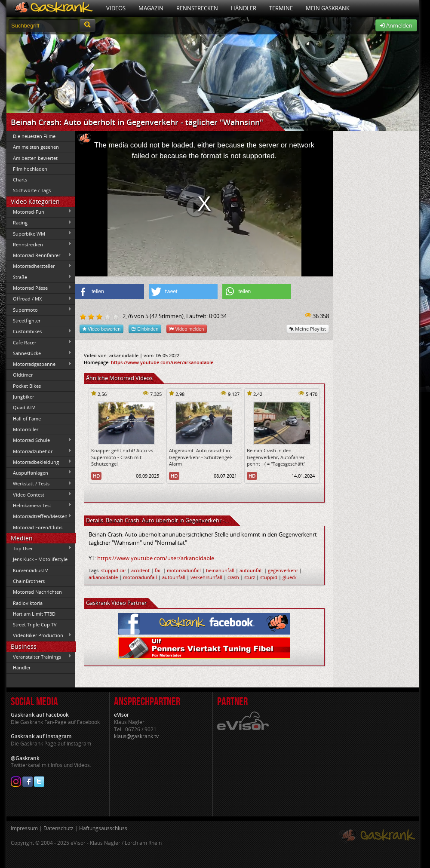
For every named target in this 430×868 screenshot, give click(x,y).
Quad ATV (24, 407)
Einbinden (145, 329)
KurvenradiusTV (31, 570)
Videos (116, 8)
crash (233, 577)
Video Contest (39, 494)
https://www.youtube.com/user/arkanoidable (162, 362)
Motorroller (26, 429)
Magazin (151, 8)
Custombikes (39, 331)
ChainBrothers (29, 581)
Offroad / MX (39, 299)
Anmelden (396, 25)
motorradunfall (184, 570)
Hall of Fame (27, 419)
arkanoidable (103, 577)
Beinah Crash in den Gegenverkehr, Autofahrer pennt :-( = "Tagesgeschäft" (276, 457)
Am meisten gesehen (36, 147)
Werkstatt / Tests (39, 484)
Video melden (187, 329)
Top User (39, 548)
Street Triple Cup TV (35, 624)
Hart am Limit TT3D (34, 614)
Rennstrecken (197, 8)
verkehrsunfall (206, 577)
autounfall (251, 570)
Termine (281, 8)
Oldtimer (23, 375)
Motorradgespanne (39, 364)
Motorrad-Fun (39, 212)
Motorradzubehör (39, 451)
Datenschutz (58, 828)
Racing (39, 223)
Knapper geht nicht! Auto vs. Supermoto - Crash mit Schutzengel (123, 457)
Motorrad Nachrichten (37, 592)
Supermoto (39, 310)
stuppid (269, 577)
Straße (39, 277)
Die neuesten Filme (34, 136)
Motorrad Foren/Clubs (38, 527)
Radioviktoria (28, 603)
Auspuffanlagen (39, 472)
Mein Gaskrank (328, 8)
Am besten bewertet (35, 158)
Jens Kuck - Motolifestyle (40, 559)
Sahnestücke (39, 353)
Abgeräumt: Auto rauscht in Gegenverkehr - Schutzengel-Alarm (201, 457)
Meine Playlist (308, 329)
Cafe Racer (39, 342)
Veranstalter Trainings (39, 656)
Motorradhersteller (39, 266)
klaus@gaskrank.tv (136, 736)
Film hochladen (30, 169)
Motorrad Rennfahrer (39, 255)
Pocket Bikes (27, 386)
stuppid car (114, 570)
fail (158, 570)
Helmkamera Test (39, 505)
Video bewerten (101, 329)
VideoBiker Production (39, 635)
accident (140, 570)
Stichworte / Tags (32, 190)
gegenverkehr (283, 570)
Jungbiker (23, 397)
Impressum (24, 828)
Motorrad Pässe (39, 288)
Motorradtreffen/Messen (39, 516)
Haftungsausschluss (103, 828)
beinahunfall (220, 570)
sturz (250, 577)
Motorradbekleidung (39, 462)
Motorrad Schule (39, 440)
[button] (110, 292)
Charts (20, 179)
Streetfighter (27, 321)
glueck (290, 577)
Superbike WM (39, 233)
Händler (244, 8)
